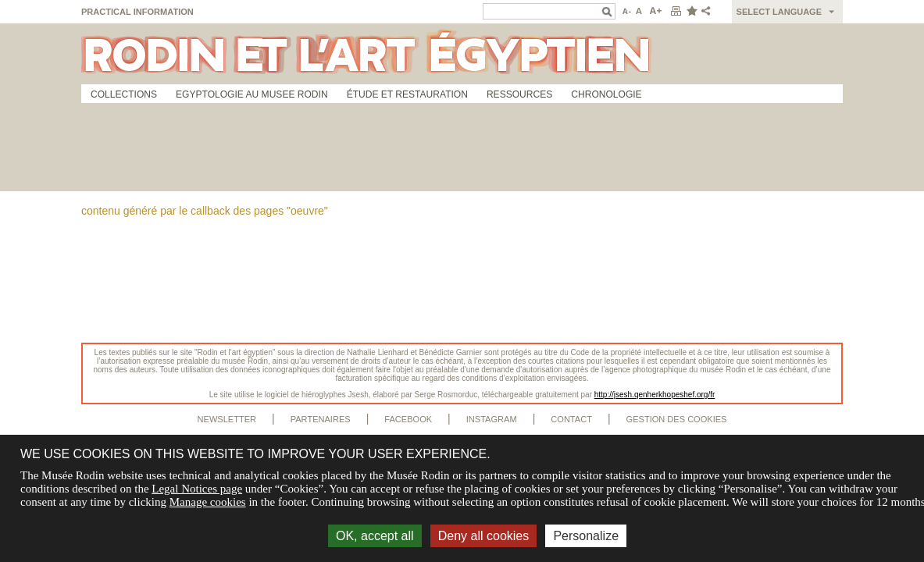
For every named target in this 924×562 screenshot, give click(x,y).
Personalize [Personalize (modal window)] (586, 536)
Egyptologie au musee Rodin (252, 94)
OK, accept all (375, 536)
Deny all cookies (484, 536)
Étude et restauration (407, 94)
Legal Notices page (197, 489)
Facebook (408, 419)
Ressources (519, 94)
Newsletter (227, 419)
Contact (571, 419)
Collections (124, 94)
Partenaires (321, 419)
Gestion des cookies (677, 419)
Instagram (492, 419)
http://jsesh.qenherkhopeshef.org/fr (655, 395)
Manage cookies (208, 502)
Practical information (137, 12)
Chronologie (606, 94)
